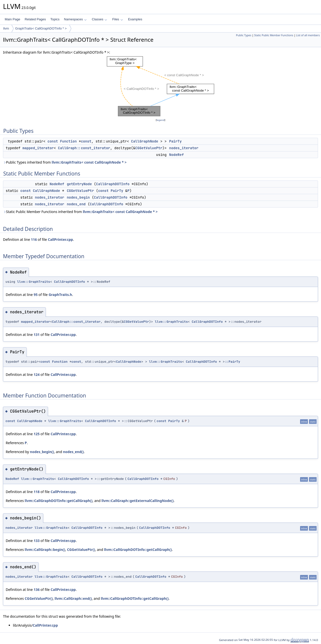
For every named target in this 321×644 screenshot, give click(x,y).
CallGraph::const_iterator (84, 148)
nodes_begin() (42, 452)
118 (37, 492)
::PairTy (232, 362)
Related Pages (35, 19)
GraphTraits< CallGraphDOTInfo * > (41, 28)
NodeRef (176, 155)
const (53, 141)
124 (37, 375)
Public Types (244, 35)
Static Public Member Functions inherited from (80, 212)
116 (34, 239)
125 (37, 434)
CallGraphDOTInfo (113, 184)
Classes (99, 19)
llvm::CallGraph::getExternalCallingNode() (138, 501)
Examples (135, 19)
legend (161, 120)
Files (117, 19)
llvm (6, 28)
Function (68, 141)
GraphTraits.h (60, 295)
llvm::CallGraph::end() (73, 598)
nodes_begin (78, 197)
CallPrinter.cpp (60, 239)
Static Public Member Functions (274, 35)
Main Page (12, 19)
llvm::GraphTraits (34, 282)
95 (36, 295)
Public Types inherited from (65, 162)
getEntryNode (79, 184)
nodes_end (76, 204)
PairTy (175, 141)
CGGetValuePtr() (81, 550)
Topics (55, 19)
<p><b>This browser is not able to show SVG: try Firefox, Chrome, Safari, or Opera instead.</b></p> (161, 86)
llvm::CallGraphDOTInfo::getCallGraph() (59, 501)
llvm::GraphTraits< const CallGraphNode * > (89, 162)
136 (37, 590)
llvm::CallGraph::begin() (45, 550)
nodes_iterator (184, 148)
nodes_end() (73, 452)
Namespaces (75, 19)
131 (37, 335)
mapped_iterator (38, 148)
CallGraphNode (145, 141)
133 (37, 541)
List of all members (308, 35)
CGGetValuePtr (149, 148)
